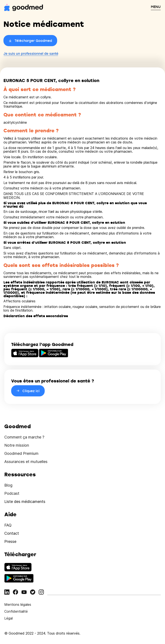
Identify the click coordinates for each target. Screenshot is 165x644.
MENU (156, 7)
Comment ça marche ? (24, 437)
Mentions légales (18, 604)
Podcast (12, 493)
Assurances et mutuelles (26, 462)
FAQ (8, 525)
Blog (8, 485)
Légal (8, 618)
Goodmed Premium (21, 453)
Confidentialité (16, 611)
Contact (12, 533)
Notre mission (17, 445)
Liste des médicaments (25, 502)
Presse (10, 541)
